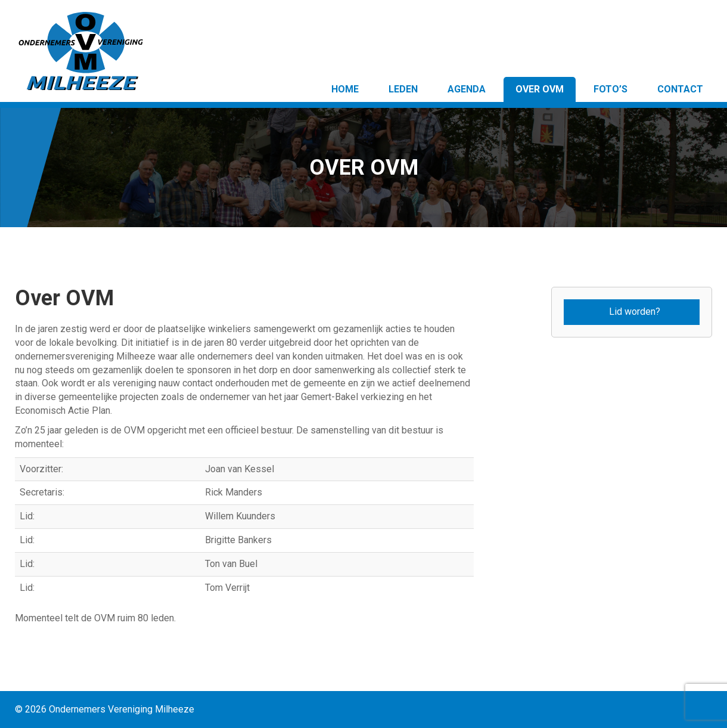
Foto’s (611, 89)
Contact (680, 89)
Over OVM (540, 89)
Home (345, 89)
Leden (403, 89)
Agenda (467, 89)
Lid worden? (635, 312)
